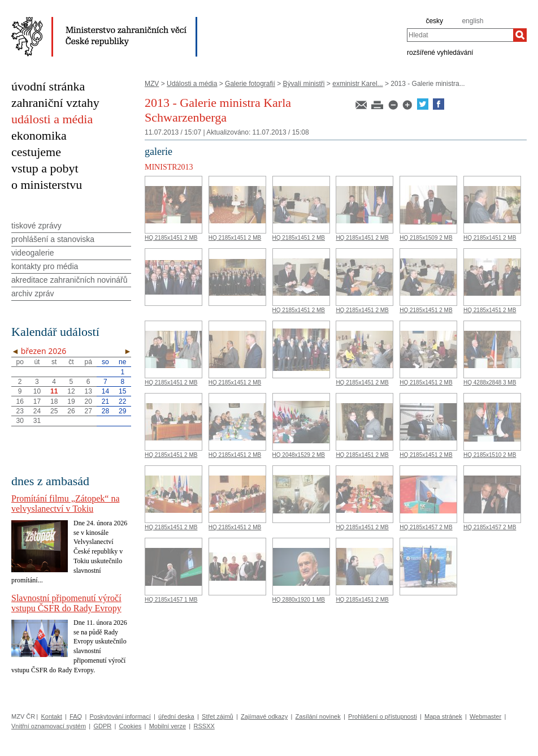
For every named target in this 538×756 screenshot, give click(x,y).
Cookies (131, 726)
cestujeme (36, 152)
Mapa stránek (443, 716)
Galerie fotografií (250, 84)
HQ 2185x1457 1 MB (171, 600)
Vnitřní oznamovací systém (49, 726)
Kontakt (51, 716)
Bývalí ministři (304, 84)
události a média (52, 119)
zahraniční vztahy (55, 103)
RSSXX (204, 726)
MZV (152, 84)
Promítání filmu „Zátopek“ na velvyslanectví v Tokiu (66, 504)
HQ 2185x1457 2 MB (426, 527)
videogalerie (33, 253)
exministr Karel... (357, 84)
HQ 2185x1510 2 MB (490, 455)
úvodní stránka (48, 86)
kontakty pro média (45, 266)
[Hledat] (520, 35)
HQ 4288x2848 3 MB (490, 383)
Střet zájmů (218, 716)
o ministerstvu (47, 185)
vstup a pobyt (45, 168)
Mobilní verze (168, 726)
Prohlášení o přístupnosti (383, 716)
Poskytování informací (120, 716)
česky (434, 21)
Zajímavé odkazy (264, 716)
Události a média (192, 84)
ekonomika (39, 135)
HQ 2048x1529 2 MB (299, 455)
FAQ (76, 716)
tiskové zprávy (36, 226)
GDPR (102, 726)
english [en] (472, 21)
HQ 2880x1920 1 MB (299, 600)
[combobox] (460, 35)
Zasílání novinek (318, 716)
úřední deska (176, 716)
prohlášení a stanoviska (53, 239)
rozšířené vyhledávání (440, 52)
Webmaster (485, 716)
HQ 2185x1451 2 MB (171, 238)
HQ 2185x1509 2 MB (426, 238)
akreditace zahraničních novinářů (69, 280)
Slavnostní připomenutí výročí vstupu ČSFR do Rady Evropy (66, 603)
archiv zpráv (32, 293)
